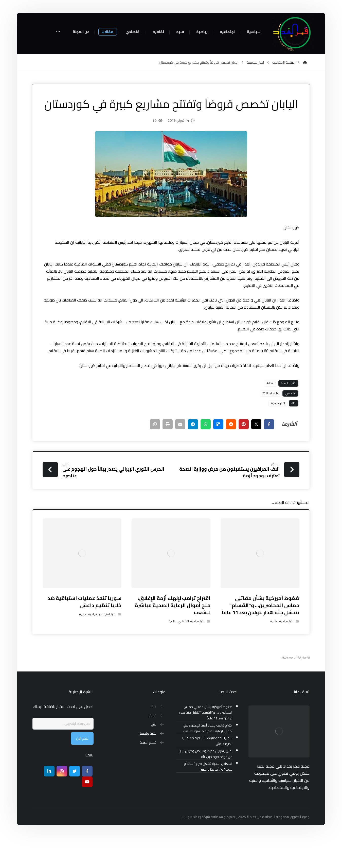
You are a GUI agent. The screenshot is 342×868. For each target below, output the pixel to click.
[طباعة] (168, 455)
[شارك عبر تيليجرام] (193, 455)
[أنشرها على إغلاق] (256, 455)
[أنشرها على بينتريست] (244, 455)
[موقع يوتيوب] (87, 812)
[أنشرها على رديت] (231, 455)
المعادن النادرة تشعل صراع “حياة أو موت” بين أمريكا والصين (208, 797)
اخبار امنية (110, 644)
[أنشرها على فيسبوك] (269, 455)
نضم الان (82, 769)
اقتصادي (183, 652)
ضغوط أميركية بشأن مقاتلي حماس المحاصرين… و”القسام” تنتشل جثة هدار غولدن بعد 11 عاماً (206, 743)
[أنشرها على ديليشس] (218, 455)
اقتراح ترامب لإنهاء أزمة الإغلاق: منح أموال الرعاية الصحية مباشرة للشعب (208, 758)
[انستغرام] (62, 801)
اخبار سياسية (278, 433)
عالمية (274, 652)
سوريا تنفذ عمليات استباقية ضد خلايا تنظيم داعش (207, 771)
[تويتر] (75, 801)
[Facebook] (87, 801)
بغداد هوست (191, 847)
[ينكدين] (49, 801)
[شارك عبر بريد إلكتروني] (180, 455)
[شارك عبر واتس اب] (206, 455)
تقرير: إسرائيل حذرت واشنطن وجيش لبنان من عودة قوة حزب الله (205, 784)
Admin (271, 414)
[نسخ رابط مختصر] (155, 455)
